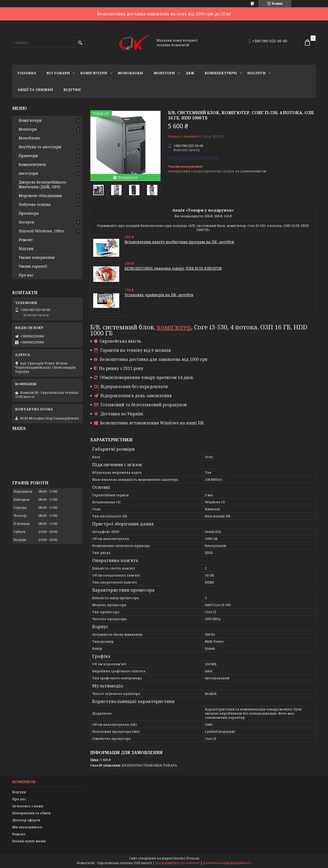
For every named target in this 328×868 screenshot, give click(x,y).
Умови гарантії (33, 266)
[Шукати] (80, 43)
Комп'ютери (94, 73)
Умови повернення (37, 257)
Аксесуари (28, 173)
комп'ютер (174, 327)
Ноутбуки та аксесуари (40, 147)
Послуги (256, 73)
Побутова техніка (35, 205)
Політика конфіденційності (227, 863)
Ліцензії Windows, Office (42, 231)
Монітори (164, 73)
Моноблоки (130, 73)
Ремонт (26, 240)
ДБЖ (190, 73)
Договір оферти (26, 820)
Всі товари (58, 73)
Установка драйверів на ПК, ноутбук (159, 295)
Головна (27, 73)
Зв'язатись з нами (28, 806)
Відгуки (72, 90)
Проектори (29, 213)
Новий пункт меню (29, 841)
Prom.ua (193, 858)
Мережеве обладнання (40, 196)
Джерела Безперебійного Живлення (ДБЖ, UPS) (42, 185)
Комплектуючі (221, 73)
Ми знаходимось (27, 827)
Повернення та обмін (31, 813)
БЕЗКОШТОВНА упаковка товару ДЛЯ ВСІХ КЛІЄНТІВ (173, 268)
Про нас (26, 275)
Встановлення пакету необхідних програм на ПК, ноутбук (179, 242)
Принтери (28, 156)
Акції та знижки (35, 90)
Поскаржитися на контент (178, 863)
